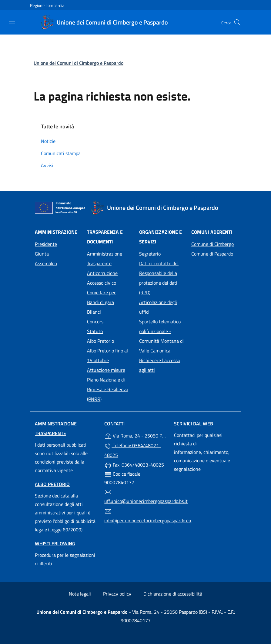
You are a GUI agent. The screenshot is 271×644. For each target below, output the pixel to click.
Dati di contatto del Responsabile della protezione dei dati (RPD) (159, 278)
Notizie (48, 141)
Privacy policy (117, 594)
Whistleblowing (55, 543)
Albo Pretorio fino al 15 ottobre (107, 355)
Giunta (42, 254)
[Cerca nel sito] (237, 22)
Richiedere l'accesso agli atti (160, 365)
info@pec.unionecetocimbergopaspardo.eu (135, 516)
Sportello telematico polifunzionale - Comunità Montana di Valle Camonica (162, 336)
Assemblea (46, 263)
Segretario (150, 254)
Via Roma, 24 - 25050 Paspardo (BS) (135, 435)
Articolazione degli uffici (158, 307)
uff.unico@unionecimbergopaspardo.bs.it (135, 497)
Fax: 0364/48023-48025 (134, 465)
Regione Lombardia (47, 5)
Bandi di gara (100, 302)
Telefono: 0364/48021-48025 (133, 450)
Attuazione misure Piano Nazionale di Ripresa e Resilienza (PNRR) (108, 385)
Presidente (46, 244)
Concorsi (96, 322)
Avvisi (47, 165)
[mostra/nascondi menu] (12, 22)
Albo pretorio (52, 484)
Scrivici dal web (194, 424)
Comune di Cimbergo (214, 243)
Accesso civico (102, 283)
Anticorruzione (102, 273)
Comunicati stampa (61, 153)
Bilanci (94, 312)
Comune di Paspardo (214, 253)
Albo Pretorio (109, 340)
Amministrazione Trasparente (105, 259)
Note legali (80, 594)
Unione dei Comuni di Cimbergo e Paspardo (79, 63)
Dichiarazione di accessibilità (173, 594)
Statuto (95, 331)
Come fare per (101, 292)
